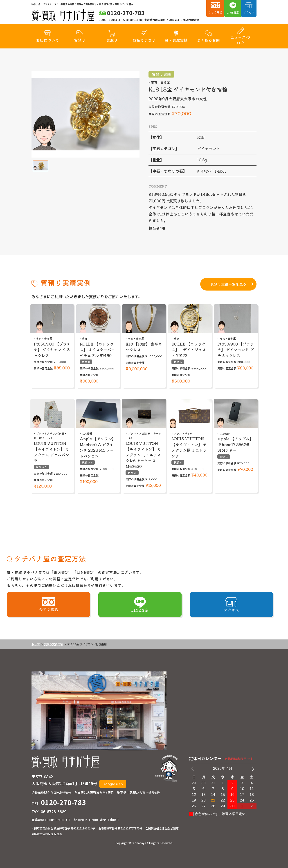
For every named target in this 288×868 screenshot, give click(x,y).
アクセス (249, 12)
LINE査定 (233, 12)
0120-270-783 (63, 802)
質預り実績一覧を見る (228, 284)
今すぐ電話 (215, 12)
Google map (113, 784)
